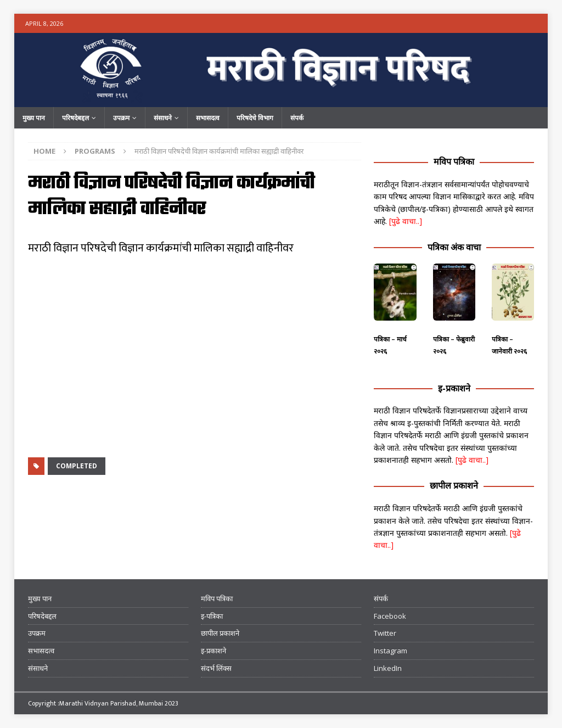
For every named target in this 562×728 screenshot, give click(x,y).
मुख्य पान (34, 118)
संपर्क (297, 118)
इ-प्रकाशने (454, 388)
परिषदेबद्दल (75, 118)
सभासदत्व (208, 118)
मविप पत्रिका (454, 161)
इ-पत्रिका (212, 616)
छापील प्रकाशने (454, 485)
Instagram (390, 651)
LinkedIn (388, 668)
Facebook (390, 616)
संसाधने (163, 118)
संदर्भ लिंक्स (216, 668)
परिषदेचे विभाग (255, 118)
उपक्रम (121, 118)
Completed (77, 466)
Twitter (385, 633)
